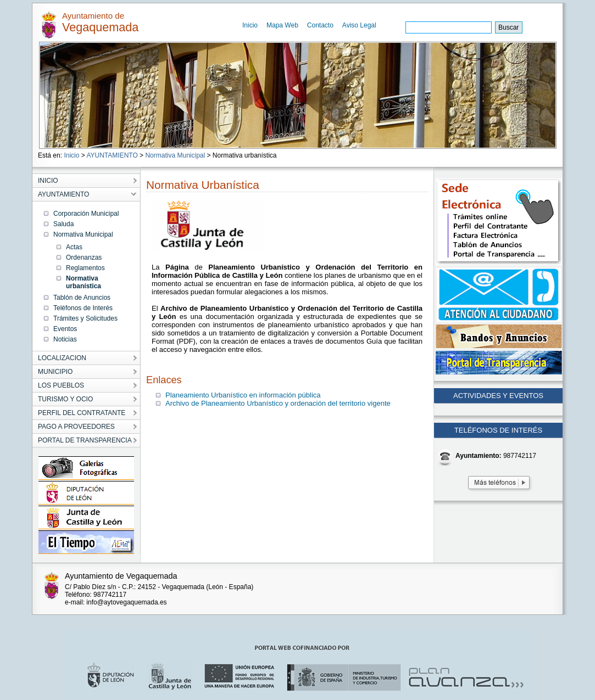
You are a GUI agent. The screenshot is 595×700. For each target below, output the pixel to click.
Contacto (320, 25)
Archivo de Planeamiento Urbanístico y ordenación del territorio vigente (278, 403)
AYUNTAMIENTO (112, 155)
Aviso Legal (359, 25)
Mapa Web (282, 25)
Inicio (250, 25)
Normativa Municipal (175, 155)
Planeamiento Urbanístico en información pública (243, 395)
